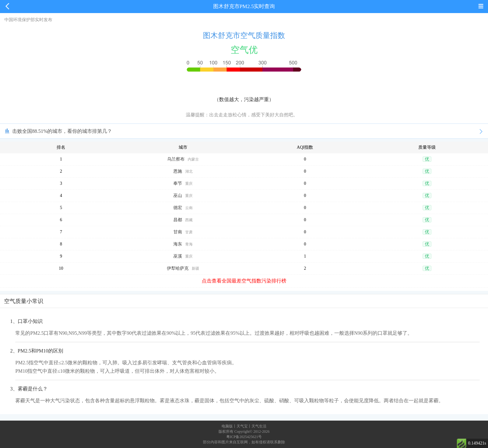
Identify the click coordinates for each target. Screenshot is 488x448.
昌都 (178, 220)
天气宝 (242, 426)
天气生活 (259, 426)
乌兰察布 (176, 159)
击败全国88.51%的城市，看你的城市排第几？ (62, 131)
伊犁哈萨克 (178, 268)
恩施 (178, 171)
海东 (178, 244)
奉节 (178, 183)
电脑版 (227, 426)
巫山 (178, 196)
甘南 (178, 232)
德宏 (178, 208)
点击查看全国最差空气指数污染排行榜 (244, 281)
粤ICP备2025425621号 (244, 437)
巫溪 (178, 256)
